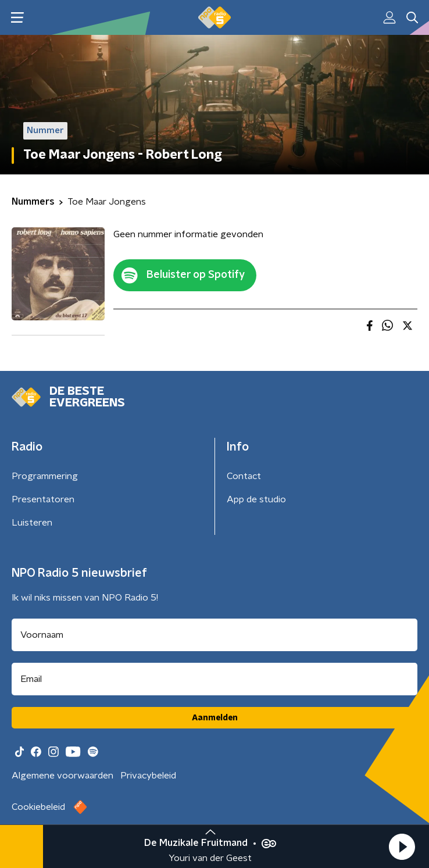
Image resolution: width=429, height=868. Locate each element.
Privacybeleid (148, 776)
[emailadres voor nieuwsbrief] (214, 679)
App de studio (256, 499)
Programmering (45, 476)
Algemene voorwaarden (62, 776)
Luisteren (32, 523)
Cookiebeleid (38, 807)
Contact (244, 476)
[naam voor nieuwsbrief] (214, 635)
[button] (402, 846)
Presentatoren (43, 499)
